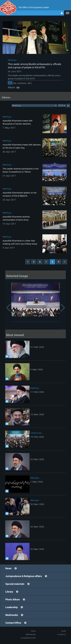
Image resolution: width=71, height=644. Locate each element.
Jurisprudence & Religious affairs (24, 576)
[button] (68, 13)
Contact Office (13, 623)
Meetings (12, 60)
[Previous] (28, 262)
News (8, 568)
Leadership (12, 607)
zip (17, 87)
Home (33, 631)
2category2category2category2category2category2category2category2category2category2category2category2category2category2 (34, 106)
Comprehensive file (28, 638)
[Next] (65, 262)
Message (35, 478)
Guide (64, 631)
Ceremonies (36, 433)
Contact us (62, 634)
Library (9, 592)
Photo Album (13, 599)
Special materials (15, 584)
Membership (31, 634)
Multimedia (12, 615)
